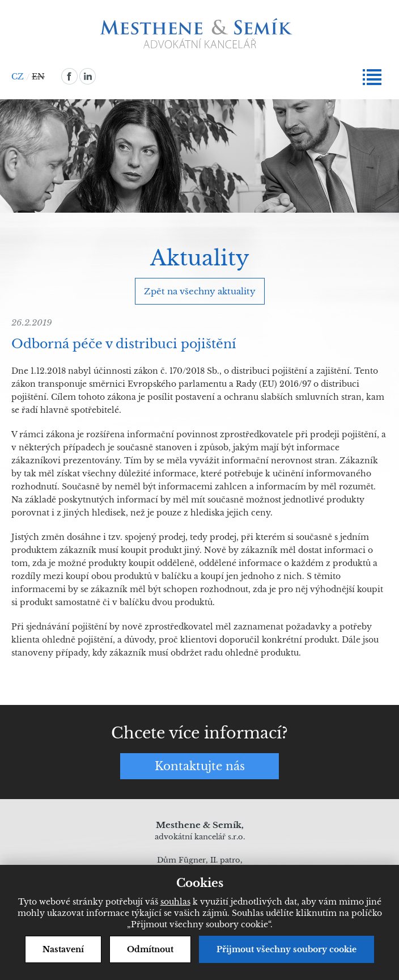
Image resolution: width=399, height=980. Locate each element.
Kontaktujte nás (200, 766)
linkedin (88, 76)
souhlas (175, 902)
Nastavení (63, 949)
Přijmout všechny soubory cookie (286, 949)
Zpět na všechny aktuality (200, 291)
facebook (69, 76)
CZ (18, 77)
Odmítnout (150, 949)
